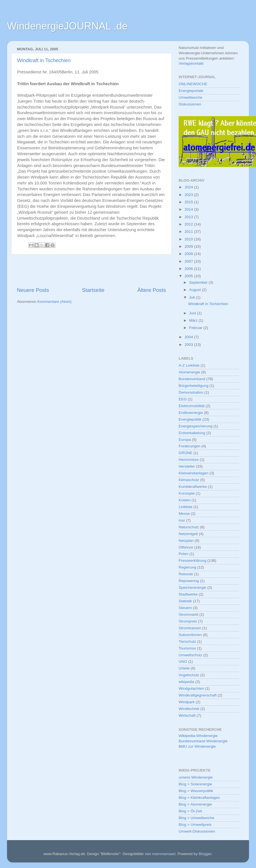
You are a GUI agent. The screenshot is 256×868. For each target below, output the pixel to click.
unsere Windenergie (196, 777)
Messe (184, 514)
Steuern (185, 608)
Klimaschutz (189, 480)
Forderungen (189, 446)
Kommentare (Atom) (55, 302)
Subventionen (190, 635)
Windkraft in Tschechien (44, 60)
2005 (189, 276)
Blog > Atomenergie (195, 804)
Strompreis (188, 621)
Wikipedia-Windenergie (198, 736)
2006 (189, 269)
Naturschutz (189, 527)
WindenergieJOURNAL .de (67, 26)
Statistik (185, 601)
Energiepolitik (190, 419)
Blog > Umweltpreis (195, 825)
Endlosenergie (191, 413)
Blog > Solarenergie (195, 784)
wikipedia (187, 682)
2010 (189, 239)
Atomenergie (189, 372)
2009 (189, 246)
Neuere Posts (33, 290)
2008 (189, 254)
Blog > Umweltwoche (196, 818)
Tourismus (187, 648)
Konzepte (187, 493)
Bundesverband (192, 379)
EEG (183, 399)
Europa (185, 440)
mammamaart (164, 854)
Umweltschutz (190, 655)
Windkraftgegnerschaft (198, 695)
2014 (189, 209)
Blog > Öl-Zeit (190, 811)
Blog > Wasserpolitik (196, 791)
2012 (189, 224)
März (194, 320)
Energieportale (191, 91)
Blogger (205, 854)
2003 (189, 345)
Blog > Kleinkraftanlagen (199, 798)
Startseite (93, 290)
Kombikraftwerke (193, 487)
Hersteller (187, 466)
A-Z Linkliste (189, 365)
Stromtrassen (190, 628)
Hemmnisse (189, 460)
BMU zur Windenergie (197, 746)
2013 (189, 217)
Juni (193, 313)
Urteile (184, 668)
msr (182, 520)
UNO (183, 661)
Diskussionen (190, 104)
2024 (189, 187)
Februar (196, 328)
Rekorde (186, 574)
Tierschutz (187, 642)
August (196, 290)
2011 (189, 232)
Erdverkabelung (192, 433)
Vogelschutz (189, 675)
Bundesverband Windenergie (203, 741)
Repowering (189, 581)
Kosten (185, 500)
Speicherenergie (192, 588)
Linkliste (186, 507)
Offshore (186, 547)
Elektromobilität (192, 406)
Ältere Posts (152, 290)
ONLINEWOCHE (193, 84)
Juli (192, 297)
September (199, 282)
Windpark (187, 702)
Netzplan (186, 541)
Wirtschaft (187, 715)
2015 (189, 202)
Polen (184, 554)
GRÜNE (186, 453)
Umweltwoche (190, 97)
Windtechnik (189, 709)
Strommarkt (188, 615)
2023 (189, 195)
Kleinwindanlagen (194, 473)
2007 (189, 261)
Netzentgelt (188, 534)
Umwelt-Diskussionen (197, 831)
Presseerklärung (192, 561)
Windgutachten (191, 688)
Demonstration (191, 392)
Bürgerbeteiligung (194, 386)
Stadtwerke (188, 594)
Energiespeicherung (196, 426)
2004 (189, 337)
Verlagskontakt (191, 63)
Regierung (187, 567)
